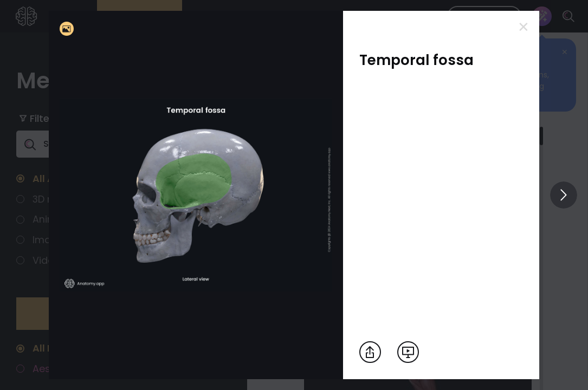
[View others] (564, 195)
